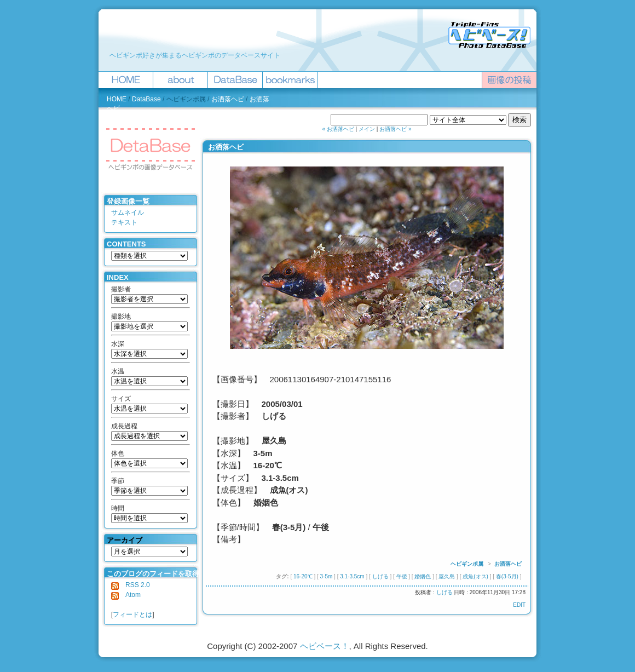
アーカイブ (125, 540)
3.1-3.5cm (352, 576)
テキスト (124, 222)
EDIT (519, 605)
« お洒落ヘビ (338, 129)
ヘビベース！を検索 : (298, 120)
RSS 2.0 (131, 585)
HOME (117, 99)
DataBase (146, 99)
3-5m (327, 576)
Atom (126, 595)
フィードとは (132, 614)
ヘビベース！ (325, 646)
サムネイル (128, 212)
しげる (380, 576)
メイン (367, 129)
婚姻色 (423, 576)
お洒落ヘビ (228, 99)
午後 (402, 576)
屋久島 (447, 576)
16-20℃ (303, 576)
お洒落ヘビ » (395, 129)
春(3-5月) (507, 576)
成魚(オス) (475, 576)
